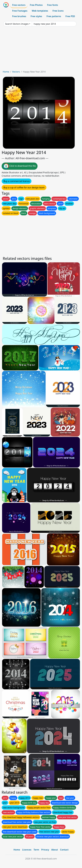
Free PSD (70, 16)
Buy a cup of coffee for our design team (24, 187)
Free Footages (20, 11)
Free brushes (19, 16)
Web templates (40, 11)
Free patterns (54, 16)
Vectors (16, 72)
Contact (64, 850)
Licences (27, 850)
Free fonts (53, 5)
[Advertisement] (41, 49)
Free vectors (19, 5)
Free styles (36, 16)
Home (6, 72)
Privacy (45, 850)
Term (36, 850)
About (55, 850)
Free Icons (58, 11)
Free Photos (36, 5)
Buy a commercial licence (17, 181)
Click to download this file (20, 166)
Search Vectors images (17, 24)
